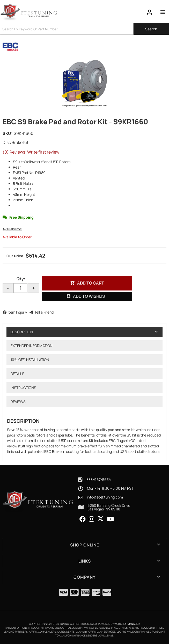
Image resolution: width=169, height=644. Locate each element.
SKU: (8, 133)
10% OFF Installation (30, 360)
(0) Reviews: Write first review (31, 152)
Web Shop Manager (127, 624)
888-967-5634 (99, 479)
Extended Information (32, 346)
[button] (84, 29)
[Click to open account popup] (150, 12)
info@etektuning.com (105, 497)
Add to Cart (91, 283)
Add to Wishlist (90, 296)
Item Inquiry (17, 312)
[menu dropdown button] (163, 12)
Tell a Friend (44, 312)
